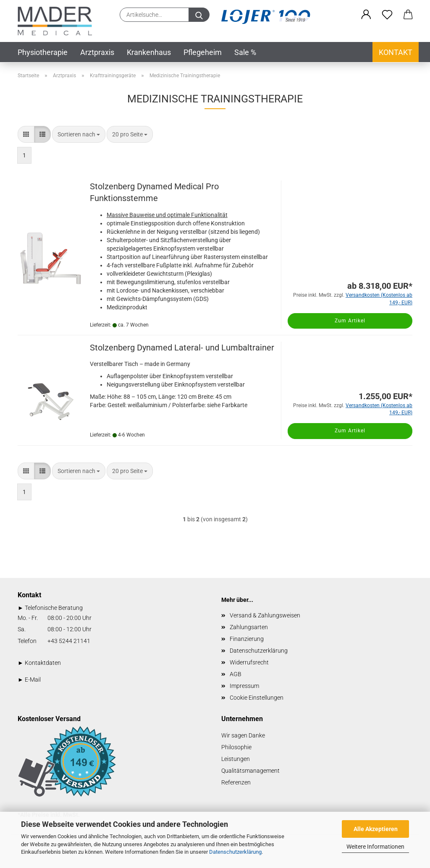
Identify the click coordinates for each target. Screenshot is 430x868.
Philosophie (236, 747)
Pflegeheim (203, 52)
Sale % (245, 52)
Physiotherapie (43, 52)
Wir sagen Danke (243, 735)
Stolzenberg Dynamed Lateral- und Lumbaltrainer (182, 348)
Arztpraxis (97, 52)
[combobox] (79, 134)
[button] (366, 15)
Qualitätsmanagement (250, 771)
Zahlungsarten (249, 627)
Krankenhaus (149, 52)
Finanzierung (247, 639)
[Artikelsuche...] (199, 15)
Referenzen (236, 782)
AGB (236, 674)
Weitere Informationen (375, 847)
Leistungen (236, 759)
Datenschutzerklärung (235, 852)
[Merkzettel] (387, 15)
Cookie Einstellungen (257, 698)
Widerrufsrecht (249, 662)
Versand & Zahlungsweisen (265, 615)
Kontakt (396, 52)
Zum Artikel (350, 321)
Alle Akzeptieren (376, 829)
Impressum (244, 686)
